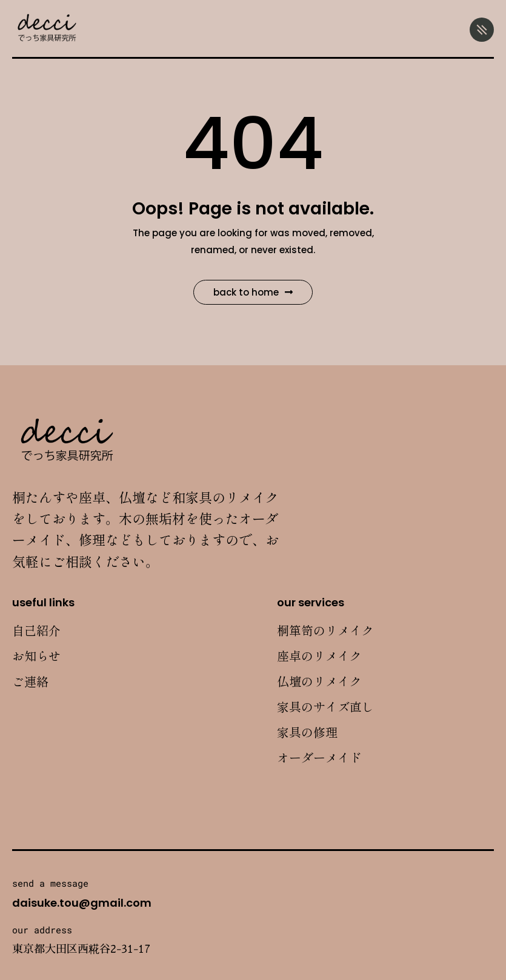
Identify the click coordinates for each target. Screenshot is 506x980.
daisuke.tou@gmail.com (82, 903)
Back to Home (253, 292)
